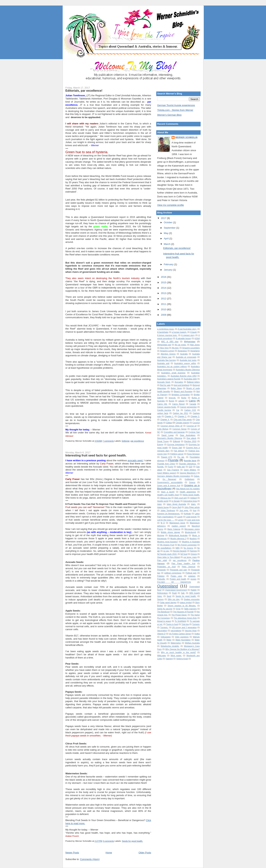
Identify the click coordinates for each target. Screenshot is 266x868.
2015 (164, 282)
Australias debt (190, 379)
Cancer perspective (188, 407)
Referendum (162, 593)
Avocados (179, 382)
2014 (164, 288)
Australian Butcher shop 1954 (184, 376)
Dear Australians (188, 435)
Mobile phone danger (170, 532)
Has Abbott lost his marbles (188, 489)
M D (163, 523)
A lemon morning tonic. (167, 335)
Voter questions (182, 637)
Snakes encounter (192, 599)
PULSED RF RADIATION (174, 582)
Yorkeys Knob (182, 659)
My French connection (187, 545)
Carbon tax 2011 (181, 413)
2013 (164, 293)
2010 (164, 309)
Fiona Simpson (193, 454)
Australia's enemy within (185, 363)
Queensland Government (176, 590)
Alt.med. (175, 348)
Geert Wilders (190, 470)
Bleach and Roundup (183, 391)
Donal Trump (163, 441)
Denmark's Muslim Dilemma (170, 438)
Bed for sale (165, 385)
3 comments (108, 841)
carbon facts (163, 413)
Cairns (192, 401)
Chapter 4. (165, 420)
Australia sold (163, 363)
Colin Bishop (163, 429)
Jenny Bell (177, 507)
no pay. (166, 551)
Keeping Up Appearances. (169, 514)
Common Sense (180, 429)
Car (178, 410)
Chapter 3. (195, 416)
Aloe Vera (164, 348)
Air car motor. (181, 345)
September (170, 228)
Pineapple (161, 570)
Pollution (161, 576)
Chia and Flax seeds (183, 420)
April (167, 238)
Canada (193, 404)
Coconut (196, 423)
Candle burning (164, 410)
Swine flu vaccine (165, 609)
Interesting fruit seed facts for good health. (96, 455)
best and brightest (181, 385)
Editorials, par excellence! (84, 91)
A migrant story (188, 335)
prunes (193, 579)
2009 (164, 315)
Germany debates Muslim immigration (174, 476)
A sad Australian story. (187, 329)
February (169, 264)
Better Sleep (176, 388)
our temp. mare (190, 557)
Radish (194, 590)
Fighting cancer (177, 454)
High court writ (180, 498)
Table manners (190, 609)
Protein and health (178, 579)
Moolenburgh (191, 532)
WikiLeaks (162, 656)
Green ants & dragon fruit (169, 486)
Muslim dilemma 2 (178, 539)
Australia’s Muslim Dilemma (188, 370)
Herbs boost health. (191, 495)
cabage (181, 401)
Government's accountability (170, 482)
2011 (164, 304)
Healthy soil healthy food (168, 495)
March (168, 244)
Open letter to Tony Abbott (168, 557)
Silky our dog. (174, 599)
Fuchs (170, 467)
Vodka (197, 634)
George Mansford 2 (188, 473)
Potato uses (176, 576)
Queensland (168, 586)
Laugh (180, 517)
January (168, 270)
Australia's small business (173, 373)
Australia (184, 354)
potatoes (192, 576)
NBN (178, 548)
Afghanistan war (164, 345)
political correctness (173, 573)
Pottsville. (161, 579)
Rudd (174, 593)
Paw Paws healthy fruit (183, 564)
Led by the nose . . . (166, 520)
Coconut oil (191, 426)
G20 (191, 467)
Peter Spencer (189, 567)
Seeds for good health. (132, 841)
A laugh (193, 332)
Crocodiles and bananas (174, 432)
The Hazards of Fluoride (183, 612)
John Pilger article (192, 507)
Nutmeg (193, 551)
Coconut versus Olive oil (171, 426)
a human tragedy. (179, 332)
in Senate (176, 501)
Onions (194, 554)
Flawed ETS (167, 457)
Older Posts (145, 853)
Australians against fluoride (169, 379)
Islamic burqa (163, 507)
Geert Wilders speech (167, 473)
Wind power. (176, 656)
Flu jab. (181, 457)
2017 (164, 218)
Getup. (197, 476)
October (168, 222)
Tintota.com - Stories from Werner (175, 110)
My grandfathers (164, 548)
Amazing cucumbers (191, 348)
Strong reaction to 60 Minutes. (182, 606)
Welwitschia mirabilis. (170, 646)
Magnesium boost (177, 523)
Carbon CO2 (190, 410)
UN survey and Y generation (184, 627)
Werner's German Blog (169, 115)
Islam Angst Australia (176, 504)
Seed (169, 596)
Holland (193, 498)
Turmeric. (164, 627)
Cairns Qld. (162, 404)
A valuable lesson (183, 338)
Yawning (169, 659)
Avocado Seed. (164, 382)
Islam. (194, 504)
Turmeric (196, 624)
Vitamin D (161, 634)
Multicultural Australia (178, 535)
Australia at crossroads (186, 357)
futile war (181, 467)
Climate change (182, 423)
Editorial (126, 441)
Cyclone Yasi (194, 432)
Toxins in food (172, 624)
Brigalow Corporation (181, 395)
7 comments (108, 441)
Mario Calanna (174, 529)
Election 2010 (190, 441)
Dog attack (191, 438)
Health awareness (188, 492)
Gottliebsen (189, 479)
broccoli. (172, 398)
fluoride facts (190, 460)
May (166, 233)
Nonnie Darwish (180, 551)
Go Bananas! (169, 479)
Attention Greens (168, 354)
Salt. (183, 593)
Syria (178, 609)
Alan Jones (195, 345)
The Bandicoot (163, 612)
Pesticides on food (166, 567)
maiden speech (179, 526)
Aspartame (195, 351)
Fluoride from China (166, 464)
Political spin (191, 573)
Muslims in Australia (191, 542)
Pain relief (162, 560)
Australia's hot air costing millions (172, 367)
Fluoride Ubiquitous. (188, 464)
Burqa (171, 401)
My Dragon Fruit (167, 545)
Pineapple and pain (179, 570)
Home (109, 853)
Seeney (160, 599)
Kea (195, 511)
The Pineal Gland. (179, 615)
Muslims (193, 539)
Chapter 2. (182, 416)
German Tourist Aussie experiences (176, 105)
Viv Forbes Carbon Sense (180, 634)
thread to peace (164, 621)
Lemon (181, 520)
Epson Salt (177, 448)
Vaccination (162, 631)
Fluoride (173, 460)
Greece (192, 482)
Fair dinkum (179, 451)
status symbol (186, 603)
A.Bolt (197, 338)
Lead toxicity (191, 517)
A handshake (163, 332)
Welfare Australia (192, 643)
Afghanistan (190, 341)
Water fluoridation (183, 640)
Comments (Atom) (90, 859)
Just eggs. (184, 511)
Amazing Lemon (167, 351)
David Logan (168, 435)
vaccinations (176, 631)
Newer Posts (72, 853)
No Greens (188, 548)
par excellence (137, 441)
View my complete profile (170, 205)
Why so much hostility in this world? (178, 652)
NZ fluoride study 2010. (167, 554)
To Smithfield (180, 621)
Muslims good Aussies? (168, 542)
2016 (164, 277)
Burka (184, 398)
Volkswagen (166, 637)
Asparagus (182, 351)
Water (169, 640)
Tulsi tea (185, 624)
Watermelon (176, 643)
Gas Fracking (173, 470)
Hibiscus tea (165, 498)
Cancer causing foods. (167, 407)
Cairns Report (178, 404)
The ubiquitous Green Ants (185, 618)
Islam (160, 504)
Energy (160, 445)
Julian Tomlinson (168, 511)
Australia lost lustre (188, 360)
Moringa (161, 535)
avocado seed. (135, 460)
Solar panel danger (168, 603)
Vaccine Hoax (191, 631)
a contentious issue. (166, 329)
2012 (164, 299)
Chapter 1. (169, 416)
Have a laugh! (168, 492)
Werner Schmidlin (186, 137)
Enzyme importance (176, 445)
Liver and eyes (193, 520)
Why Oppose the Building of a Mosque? (183, 649)
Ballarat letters (193, 382)
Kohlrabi (187, 514)
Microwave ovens (192, 529)
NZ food (184, 554)
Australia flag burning (167, 360)
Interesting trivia (190, 501)
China (169, 423)
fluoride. (161, 467)
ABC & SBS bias (170, 342)
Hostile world (163, 501)
